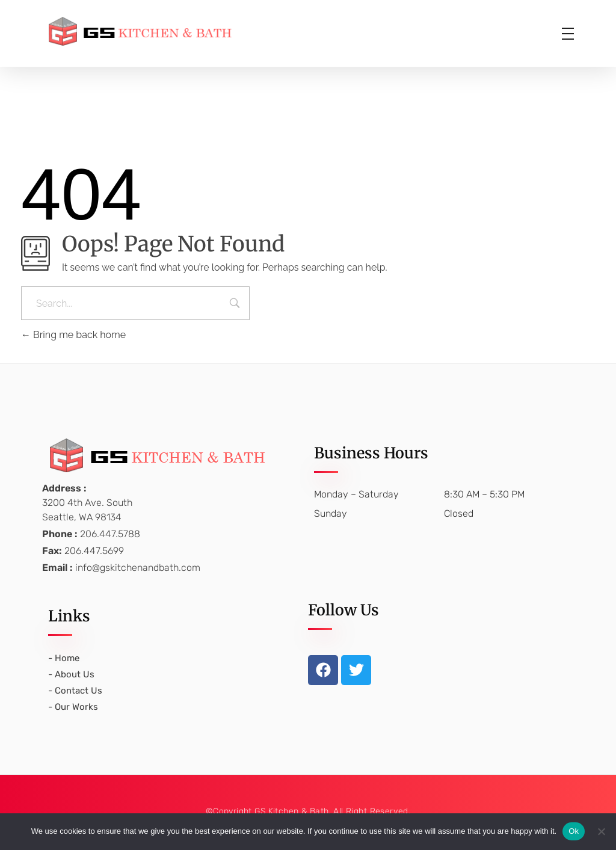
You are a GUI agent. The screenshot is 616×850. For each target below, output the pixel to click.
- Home (64, 658)
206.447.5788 (110, 534)
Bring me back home (73, 335)
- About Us (71, 674)
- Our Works (73, 707)
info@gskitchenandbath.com (138, 568)
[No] (601, 831)
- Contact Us (75, 691)
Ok (574, 831)
